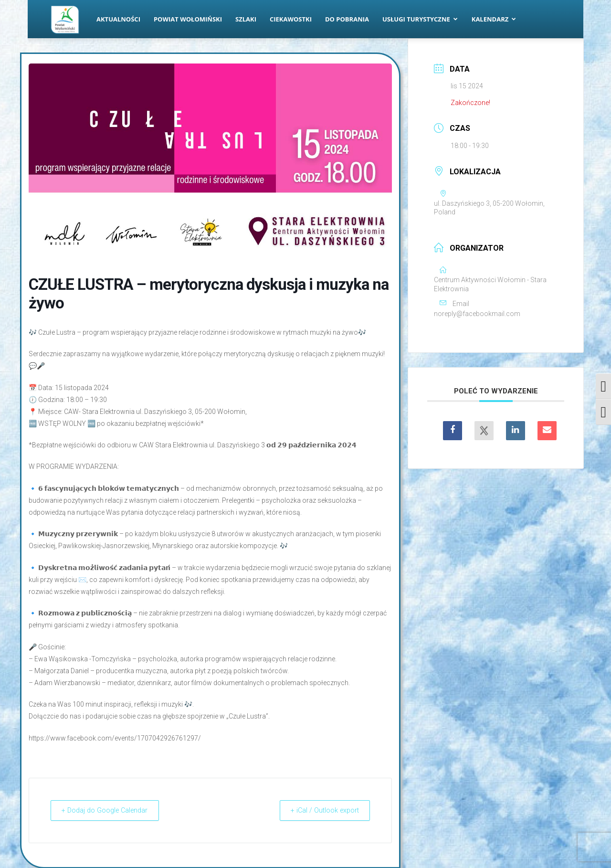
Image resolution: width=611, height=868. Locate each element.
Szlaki (246, 19)
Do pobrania (347, 19)
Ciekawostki (291, 19)
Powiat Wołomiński (188, 19)
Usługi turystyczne (420, 19)
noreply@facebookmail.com (477, 314)
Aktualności (118, 19)
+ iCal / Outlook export (320, 810)
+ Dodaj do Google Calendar (110, 810)
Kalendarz (494, 19)
